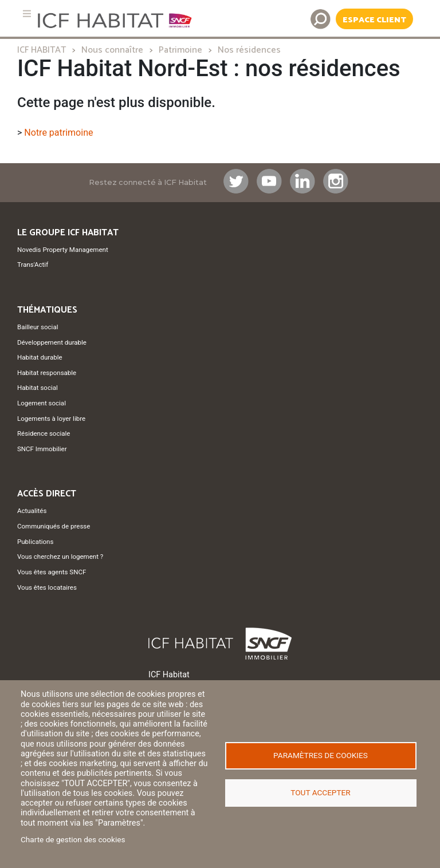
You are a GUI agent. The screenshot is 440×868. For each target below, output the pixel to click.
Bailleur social (38, 327)
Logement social (42, 403)
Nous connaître (112, 50)
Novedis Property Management (63, 250)
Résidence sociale (44, 433)
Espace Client (374, 20)
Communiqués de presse (54, 526)
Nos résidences (249, 50)
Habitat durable (40, 357)
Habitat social (38, 388)
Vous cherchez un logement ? (60, 557)
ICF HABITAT (42, 50)
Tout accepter (320, 792)
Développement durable (52, 342)
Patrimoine (180, 50)
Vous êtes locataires (47, 587)
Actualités (32, 511)
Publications (35, 542)
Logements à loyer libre (51, 419)
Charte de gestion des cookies (73, 839)
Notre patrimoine (58, 133)
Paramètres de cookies (321, 755)
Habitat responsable (47, 373)
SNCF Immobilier (42, 449)
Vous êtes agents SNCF (52, 572)
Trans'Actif (33, 265)
